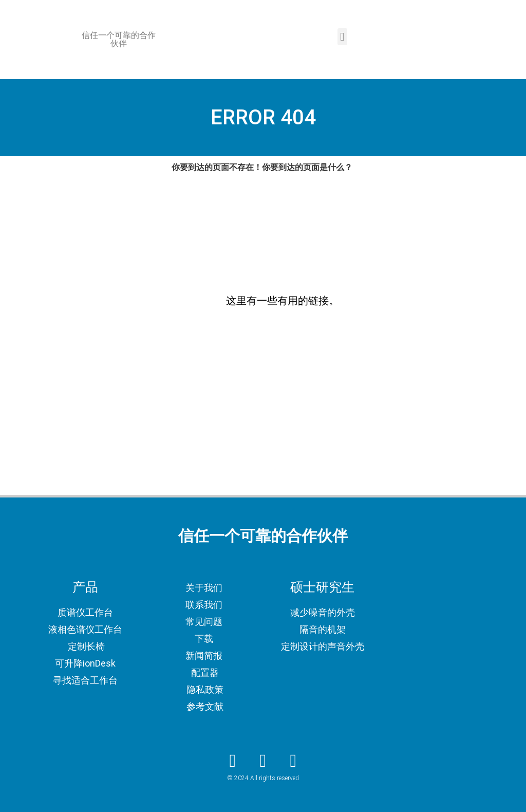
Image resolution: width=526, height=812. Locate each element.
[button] (342, 37)
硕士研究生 (322, 587)
